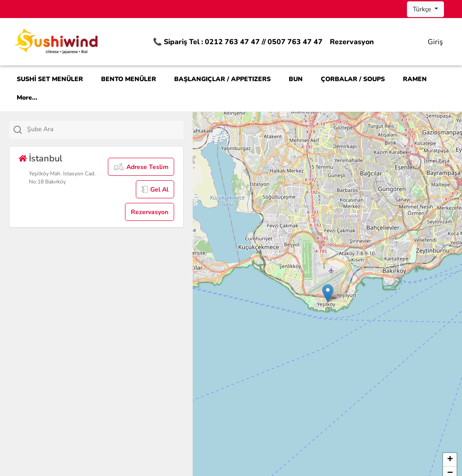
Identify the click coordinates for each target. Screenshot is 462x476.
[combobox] (96, 130)
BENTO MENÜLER (129, 79)
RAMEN (415, 79)
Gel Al (155, 190)
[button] (328, 293)
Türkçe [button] (423, 9)
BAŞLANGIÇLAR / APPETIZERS (222, 79)
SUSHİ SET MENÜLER (50, 79)
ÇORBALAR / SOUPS (353, 79)
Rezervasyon (352, 42)
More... (27, 98)
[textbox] (106, 129)
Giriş (435, 42)
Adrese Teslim (141, 167)
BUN (296, 79)
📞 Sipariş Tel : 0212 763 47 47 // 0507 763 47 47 (238, 42)
